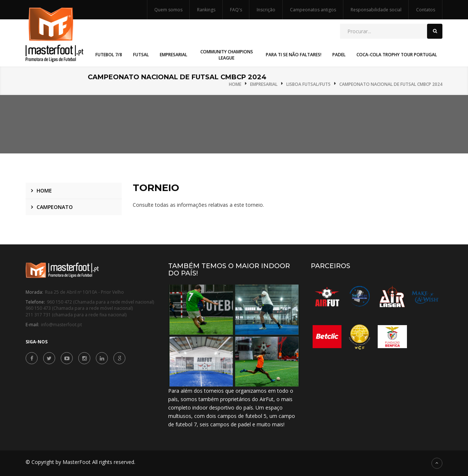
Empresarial (264, 84)
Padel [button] (339, 55)
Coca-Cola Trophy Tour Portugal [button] (397, 55)
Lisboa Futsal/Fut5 (308, 84)
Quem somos (168, 10)
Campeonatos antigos (313, 10)
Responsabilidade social (376, 10)
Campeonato (55, 207)
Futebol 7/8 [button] (109, 55)
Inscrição (266, 10)
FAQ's (236, 10)
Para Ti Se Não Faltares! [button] (294, 55)
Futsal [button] (141, 55)
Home (235, 84)
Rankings (206, 10)
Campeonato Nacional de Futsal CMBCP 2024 (391, 84)
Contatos (426, 10)
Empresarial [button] (173, 55)
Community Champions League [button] (227, 55)
